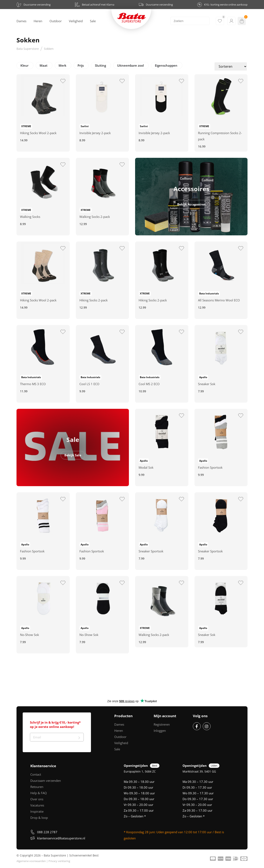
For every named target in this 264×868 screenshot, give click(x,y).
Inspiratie (37, 811)
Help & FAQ (39, 793)
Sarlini (85, 126)
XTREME (26, 126)
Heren (119, 731)
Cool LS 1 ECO (89, 384)
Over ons (37, 799)
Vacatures (37, 805)
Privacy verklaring (59, 861)
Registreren (162, 724)
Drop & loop (39, 818)
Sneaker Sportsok (151, 551)
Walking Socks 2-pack (95, 217)
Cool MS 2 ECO (149, 384)
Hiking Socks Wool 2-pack (38, 133)
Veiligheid (121, 743)
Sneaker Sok (207, 384)
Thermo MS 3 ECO (33, 384)
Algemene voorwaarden (31, 861)
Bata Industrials (209, 293)
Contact (36, 774)
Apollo (203, 377)
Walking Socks (30, 217)
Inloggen (160, 731)
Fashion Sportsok (210, 467)
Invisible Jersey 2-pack (95, 133)
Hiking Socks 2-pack (94, 300)
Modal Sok (146, 467)
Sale (117, 749)
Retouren (37, 787)
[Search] (190, 21)
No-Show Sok (29, 635)
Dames (119, 724)
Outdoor (120, 737)
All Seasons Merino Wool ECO (219, 300)
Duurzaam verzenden (46, 781)
